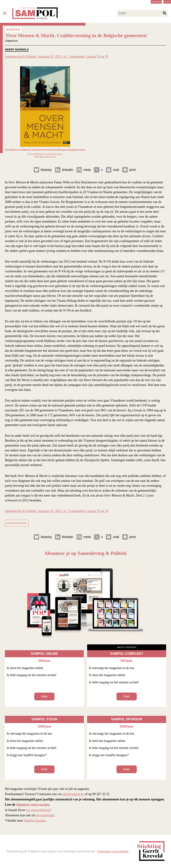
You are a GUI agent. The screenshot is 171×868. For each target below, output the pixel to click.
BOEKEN (13, 29)
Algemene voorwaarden (32, 805)
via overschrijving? (39, 810)
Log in (167, 2)
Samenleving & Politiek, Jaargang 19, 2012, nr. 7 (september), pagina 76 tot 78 (57, 57)
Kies (44, 696)
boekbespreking (17, 523)
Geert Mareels (17, 49)
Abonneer (156, 2)
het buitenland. (45, 815)
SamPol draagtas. (35, 821)
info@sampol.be (73, 794)
